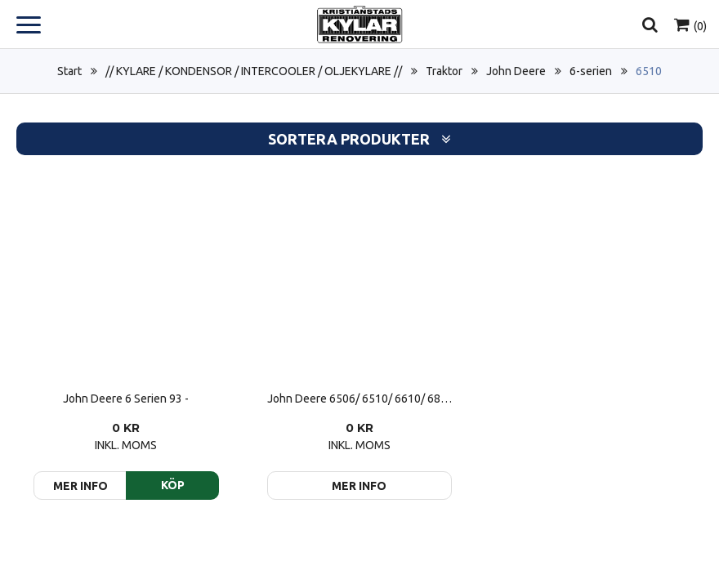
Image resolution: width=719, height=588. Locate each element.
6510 (649, 71)
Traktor (444, 71)
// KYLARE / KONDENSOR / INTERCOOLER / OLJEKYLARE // (254, 71)
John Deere (516, 71)
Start (69, 71)
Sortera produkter (359, 139)
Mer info (359, 486)
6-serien (591, 71)
